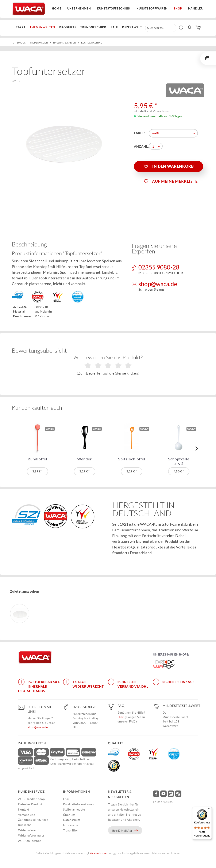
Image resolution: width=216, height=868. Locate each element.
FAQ (66, 799)
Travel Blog (71, 830)
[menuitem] (22, 27)
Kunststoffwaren (152, 8)
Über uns (69, 815)
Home (57, 8)
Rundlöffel (37, 459)
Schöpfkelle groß (179, 461)
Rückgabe (25, 825)
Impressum (71, 825)
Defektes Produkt (30, 804)
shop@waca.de (38, 727)
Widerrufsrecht (29, 830)
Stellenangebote (74, 809)
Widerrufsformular (31, 835)
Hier (121, 717)
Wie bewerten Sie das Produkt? (108, 365)
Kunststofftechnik (114, 8)
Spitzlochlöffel (132, 459)
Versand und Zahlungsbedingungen (33, 817)
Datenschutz (72, 820)
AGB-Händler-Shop (31, 799)
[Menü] (209, 809)
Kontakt (24, 809)
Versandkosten (99, 853)
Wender (84, 459)
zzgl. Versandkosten (159, 111)
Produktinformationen (79, 804)
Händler (196, 8)
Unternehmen (79, 8)
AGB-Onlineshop (30, 841)
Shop (178, 8)
